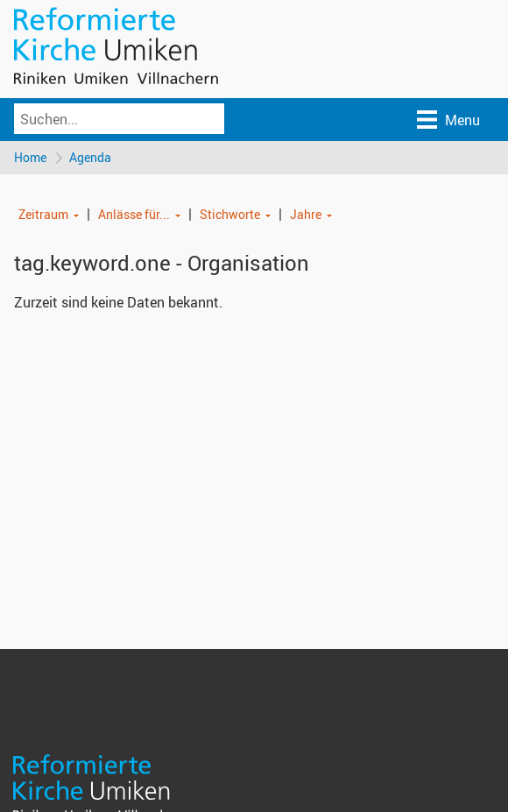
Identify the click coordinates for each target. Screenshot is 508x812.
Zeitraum (43, 214)
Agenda (90, 157)
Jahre (306, 214)
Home (30, 157)
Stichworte (230, 214)
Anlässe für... (134, 214)
